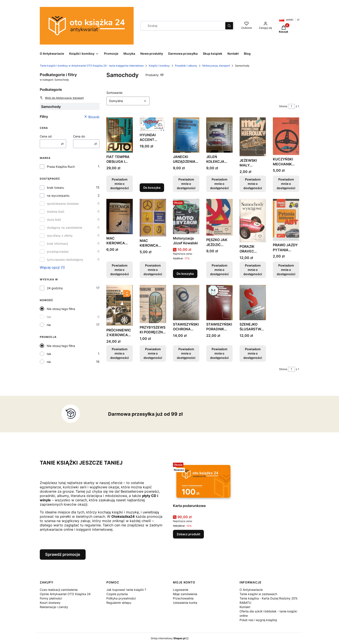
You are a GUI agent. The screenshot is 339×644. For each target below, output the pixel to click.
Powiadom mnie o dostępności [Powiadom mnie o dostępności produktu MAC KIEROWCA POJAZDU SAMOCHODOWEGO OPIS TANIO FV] (153, 270)
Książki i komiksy (159, 66)
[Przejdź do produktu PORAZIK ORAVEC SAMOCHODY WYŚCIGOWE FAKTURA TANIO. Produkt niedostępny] (253, 221)
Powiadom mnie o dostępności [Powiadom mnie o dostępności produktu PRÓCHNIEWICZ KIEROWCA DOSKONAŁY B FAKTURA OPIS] (120, 353)
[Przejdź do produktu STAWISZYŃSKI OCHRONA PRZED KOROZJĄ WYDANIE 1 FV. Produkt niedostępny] (186, 303)
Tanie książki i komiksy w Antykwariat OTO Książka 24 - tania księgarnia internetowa (92, 66)
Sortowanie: (115, 93)
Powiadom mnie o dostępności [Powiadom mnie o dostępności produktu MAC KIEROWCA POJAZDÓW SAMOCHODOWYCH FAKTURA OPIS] (120, 270)
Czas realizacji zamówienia (59, 590)
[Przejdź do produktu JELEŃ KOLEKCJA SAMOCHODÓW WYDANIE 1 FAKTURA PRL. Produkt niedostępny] (219, 135)
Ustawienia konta (185, 603)
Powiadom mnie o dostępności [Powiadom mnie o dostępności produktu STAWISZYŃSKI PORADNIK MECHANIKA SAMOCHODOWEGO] (219, 353)
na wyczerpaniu (58, 196)
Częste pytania (117, 594)
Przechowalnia (183, 598)
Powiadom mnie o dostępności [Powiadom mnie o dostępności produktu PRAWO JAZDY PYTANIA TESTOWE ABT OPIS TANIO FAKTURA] (286, 270)
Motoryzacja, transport (216, 66)
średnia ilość (56, 212)
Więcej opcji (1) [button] (52, 267)
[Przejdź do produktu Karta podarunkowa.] (203, 481)
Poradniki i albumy (186, 66)
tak (49, 317)
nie (49, 325)
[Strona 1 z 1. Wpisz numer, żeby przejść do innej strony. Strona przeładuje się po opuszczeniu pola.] (291, 106)
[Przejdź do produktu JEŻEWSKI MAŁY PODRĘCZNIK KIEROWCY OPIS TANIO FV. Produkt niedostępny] (253, 137)
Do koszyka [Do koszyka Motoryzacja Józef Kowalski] (185, 274)
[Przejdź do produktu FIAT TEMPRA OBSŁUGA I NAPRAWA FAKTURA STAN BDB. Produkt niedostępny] (120, 135)
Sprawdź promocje (63, 554)
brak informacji (57, 244)
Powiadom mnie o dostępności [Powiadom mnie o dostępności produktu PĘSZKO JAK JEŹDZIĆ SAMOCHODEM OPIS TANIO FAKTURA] (219, 270)
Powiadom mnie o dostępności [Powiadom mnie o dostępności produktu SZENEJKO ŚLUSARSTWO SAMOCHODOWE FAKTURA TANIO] (253, 353)
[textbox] (128, 101)
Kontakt (245, 607)
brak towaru (55, 188)
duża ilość (54, 220)
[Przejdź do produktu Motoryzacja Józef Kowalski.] (186, 217)
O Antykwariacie (251, 590)
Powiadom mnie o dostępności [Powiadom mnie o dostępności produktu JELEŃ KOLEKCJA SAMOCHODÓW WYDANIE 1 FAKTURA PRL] (219, 184)
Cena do (79, 136)
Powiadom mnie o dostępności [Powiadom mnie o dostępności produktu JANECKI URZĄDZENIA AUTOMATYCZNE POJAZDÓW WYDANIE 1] (186, 184)
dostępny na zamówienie (65, 228)
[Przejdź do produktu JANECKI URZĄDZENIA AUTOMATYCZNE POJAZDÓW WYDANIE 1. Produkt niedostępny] (186, 135)
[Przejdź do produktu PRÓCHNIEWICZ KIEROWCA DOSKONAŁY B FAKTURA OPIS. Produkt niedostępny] (120, 305)
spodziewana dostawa (63, 204)
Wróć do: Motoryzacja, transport (62, 98)
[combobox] (182, 26)
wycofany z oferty (60, 236)
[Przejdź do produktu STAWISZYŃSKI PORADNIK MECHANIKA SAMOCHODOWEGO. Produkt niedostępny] (219, 303)
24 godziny (55, 288)
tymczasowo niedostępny (65, 260)
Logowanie (181, 590)
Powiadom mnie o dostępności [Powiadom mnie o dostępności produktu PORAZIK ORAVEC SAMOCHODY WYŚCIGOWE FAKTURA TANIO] (253, 270)
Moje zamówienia (185, 594)
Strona (283, 106)
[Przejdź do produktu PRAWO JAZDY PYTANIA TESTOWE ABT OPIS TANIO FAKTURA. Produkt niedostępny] (286, 220)
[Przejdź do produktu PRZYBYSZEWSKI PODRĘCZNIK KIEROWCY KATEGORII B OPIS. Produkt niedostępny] (153, 304)
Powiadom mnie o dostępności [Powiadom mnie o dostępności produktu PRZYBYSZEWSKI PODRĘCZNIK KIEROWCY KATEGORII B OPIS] (153, 353)
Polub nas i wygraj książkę (258, 620)
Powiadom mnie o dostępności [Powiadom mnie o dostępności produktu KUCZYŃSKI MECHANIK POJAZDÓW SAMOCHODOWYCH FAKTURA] (286, 184)
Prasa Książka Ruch (61, 167)
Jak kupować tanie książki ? (126, 590)
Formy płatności (51, 598)
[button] (229, 26)
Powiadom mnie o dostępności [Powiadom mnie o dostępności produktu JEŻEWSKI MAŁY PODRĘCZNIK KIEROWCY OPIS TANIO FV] (253, 184)
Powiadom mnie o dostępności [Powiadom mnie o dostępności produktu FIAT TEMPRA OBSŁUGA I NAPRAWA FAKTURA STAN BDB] (120, 184)
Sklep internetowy (168, 638)
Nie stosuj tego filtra (61, 309)
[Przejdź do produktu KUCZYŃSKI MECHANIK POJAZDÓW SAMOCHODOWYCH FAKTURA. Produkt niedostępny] (286, 136)
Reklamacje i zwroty (54, 607)
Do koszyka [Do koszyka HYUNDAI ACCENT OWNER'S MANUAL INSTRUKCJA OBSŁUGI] (152, 188)
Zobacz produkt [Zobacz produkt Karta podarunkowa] (188, 534)
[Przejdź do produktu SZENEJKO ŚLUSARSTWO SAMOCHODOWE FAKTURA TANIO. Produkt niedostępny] (253, 303)
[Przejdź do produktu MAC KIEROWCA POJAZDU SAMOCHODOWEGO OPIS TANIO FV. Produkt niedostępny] (153, 218)
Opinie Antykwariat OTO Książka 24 (65, 594)
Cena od (46, 136)
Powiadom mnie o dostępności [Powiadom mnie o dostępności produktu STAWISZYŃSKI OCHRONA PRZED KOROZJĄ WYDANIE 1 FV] (186, 353)
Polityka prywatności (121, 598)
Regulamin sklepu (119, 603)
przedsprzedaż (58, 252)
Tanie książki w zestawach (258, 594)
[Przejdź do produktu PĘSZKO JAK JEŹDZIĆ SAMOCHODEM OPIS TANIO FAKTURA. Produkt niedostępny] (219, 217)
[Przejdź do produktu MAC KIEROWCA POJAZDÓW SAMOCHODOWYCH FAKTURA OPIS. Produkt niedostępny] (120, 217)
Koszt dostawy (50, 603)
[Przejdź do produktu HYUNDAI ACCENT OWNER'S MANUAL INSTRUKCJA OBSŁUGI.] (153, 124)
